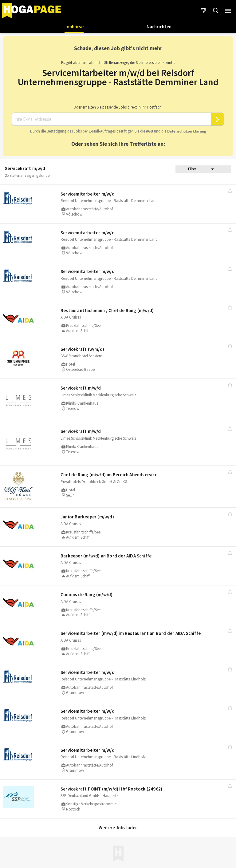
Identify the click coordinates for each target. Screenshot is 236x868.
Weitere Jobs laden (118, 828)
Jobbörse (74, 27)
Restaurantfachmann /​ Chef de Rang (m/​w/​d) (107, 310)
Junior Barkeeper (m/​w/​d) (87, 517)
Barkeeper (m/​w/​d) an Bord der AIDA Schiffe (106, 556)
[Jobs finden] (216, 11)
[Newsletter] (203, 11)
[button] (228, 11)
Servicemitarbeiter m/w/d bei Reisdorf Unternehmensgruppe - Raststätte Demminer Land (118, 77)
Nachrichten (159, 27)
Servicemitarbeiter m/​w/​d (88, 194)
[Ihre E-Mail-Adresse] (111, 119)
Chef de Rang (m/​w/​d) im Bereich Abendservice (109, 475)
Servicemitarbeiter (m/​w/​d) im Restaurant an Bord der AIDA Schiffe (131, 633)
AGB (149, 131)
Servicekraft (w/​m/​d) (82, 349)
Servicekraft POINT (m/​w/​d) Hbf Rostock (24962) (111, 789)
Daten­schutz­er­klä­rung (187, 131)
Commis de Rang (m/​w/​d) (87, 595)
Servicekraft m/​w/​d (81, 388)
